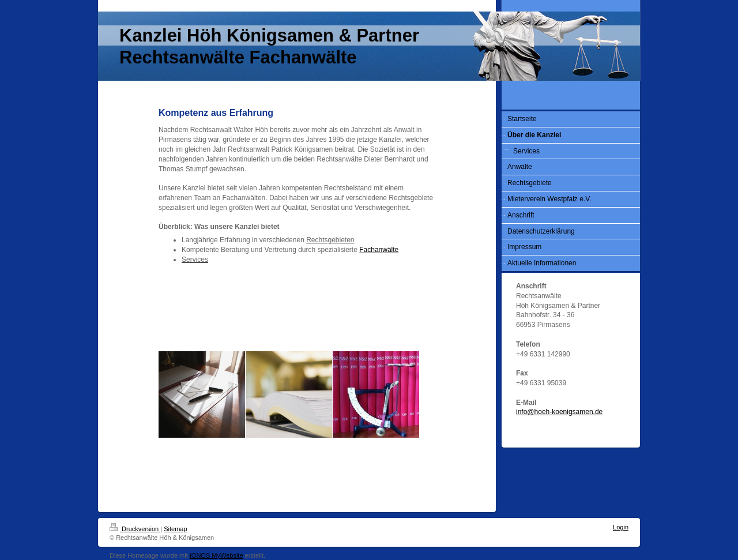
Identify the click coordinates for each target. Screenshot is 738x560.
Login (621, 527)
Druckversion (135, 529)
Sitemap (175, 529)
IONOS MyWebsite (216, 555)
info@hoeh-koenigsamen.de (559, 412)
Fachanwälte (379, 250)
